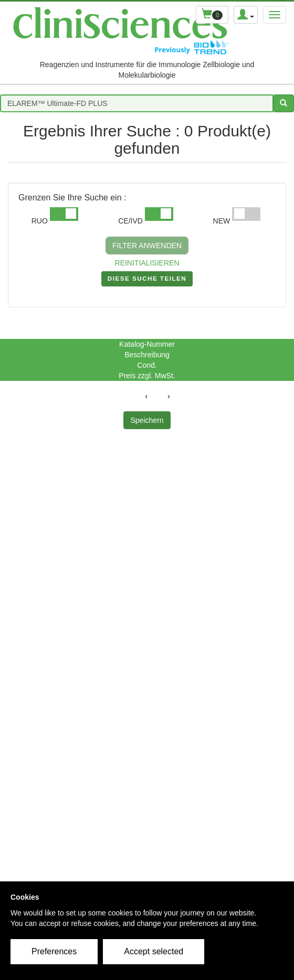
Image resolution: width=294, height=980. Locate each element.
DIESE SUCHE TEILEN (147, 281)
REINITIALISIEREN (147, 263)
